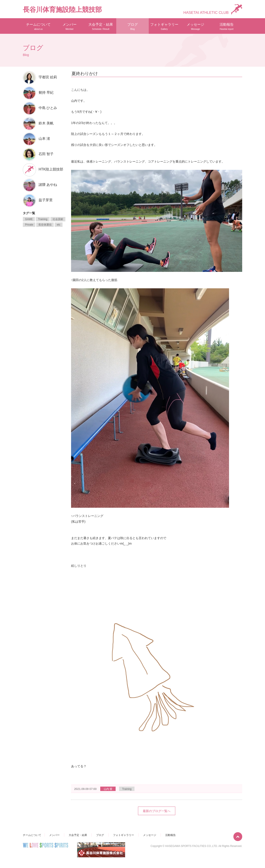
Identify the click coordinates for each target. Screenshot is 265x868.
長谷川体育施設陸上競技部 (62, 10)
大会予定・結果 (101, 26)
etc (59, 225)
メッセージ (195, 26)
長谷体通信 (45, 225)
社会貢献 (58, 219)
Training (127, 789)
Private (29, 225)
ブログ (132, 26)
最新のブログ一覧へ (157, 811)
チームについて (38, 26)
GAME (29, 219)
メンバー (70, 26)
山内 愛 (108, 789)
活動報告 (227, 26)
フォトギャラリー (164, 26)
